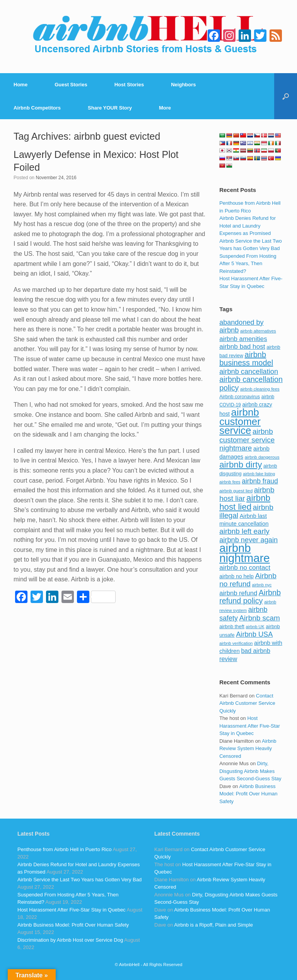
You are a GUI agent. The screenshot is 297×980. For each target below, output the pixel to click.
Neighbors (183, 85)
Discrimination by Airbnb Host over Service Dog (70, 940)
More (165, 108)
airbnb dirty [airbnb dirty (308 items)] (241, 465)
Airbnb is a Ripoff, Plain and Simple (213, 925)
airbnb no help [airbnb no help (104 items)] (236, 576)
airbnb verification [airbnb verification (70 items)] (236, 643)
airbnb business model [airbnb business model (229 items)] (246, 359)
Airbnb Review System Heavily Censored (248, 749)
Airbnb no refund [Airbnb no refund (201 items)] (248, 580)
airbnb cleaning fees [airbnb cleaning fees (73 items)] (260, 389)
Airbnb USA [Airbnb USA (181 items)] (254, 634)
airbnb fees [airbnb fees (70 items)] (230, 482)
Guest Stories (71, 85)
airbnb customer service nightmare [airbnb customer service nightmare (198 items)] (247, 440)
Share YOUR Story (110, 108)
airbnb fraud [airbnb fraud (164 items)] (260, 481)
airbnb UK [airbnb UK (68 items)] (255, 627)
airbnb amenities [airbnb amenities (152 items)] (243, 339)
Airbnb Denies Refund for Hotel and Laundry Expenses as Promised (247, 226)
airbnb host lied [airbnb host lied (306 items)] (245, 502)
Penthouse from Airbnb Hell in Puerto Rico (65, 849)
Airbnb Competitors (37, 108)
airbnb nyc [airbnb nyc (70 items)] (262, 585)
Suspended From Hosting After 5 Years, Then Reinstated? (248, 264)
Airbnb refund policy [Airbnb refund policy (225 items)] (250, 597)
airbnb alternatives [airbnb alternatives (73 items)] (258, 331)
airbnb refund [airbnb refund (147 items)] (238, 593)
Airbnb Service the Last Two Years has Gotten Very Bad (79, 880)
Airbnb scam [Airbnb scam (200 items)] (259, 618)
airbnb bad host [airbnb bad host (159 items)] (242, 346)
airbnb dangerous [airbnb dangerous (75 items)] (262, 457)
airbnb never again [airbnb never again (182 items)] (248, 540)
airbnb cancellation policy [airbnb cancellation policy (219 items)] (251, 384)
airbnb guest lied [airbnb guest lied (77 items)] (236, 491)
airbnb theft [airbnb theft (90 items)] (232, 626)
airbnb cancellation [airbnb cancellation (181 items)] (249, 371)
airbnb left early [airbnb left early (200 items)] (244, 531)
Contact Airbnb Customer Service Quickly (247, 703)
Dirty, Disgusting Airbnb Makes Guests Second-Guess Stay (250, 771)
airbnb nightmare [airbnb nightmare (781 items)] (244, 553)
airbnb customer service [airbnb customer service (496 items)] (240, 421)
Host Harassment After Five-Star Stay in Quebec (250, 726)
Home (20, 85)
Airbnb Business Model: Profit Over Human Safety (248, 794)
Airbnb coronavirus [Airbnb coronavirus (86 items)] (240, 397)
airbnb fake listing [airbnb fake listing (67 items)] (259, 474)
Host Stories (129, 85)
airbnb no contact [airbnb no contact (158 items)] (245, 567)
